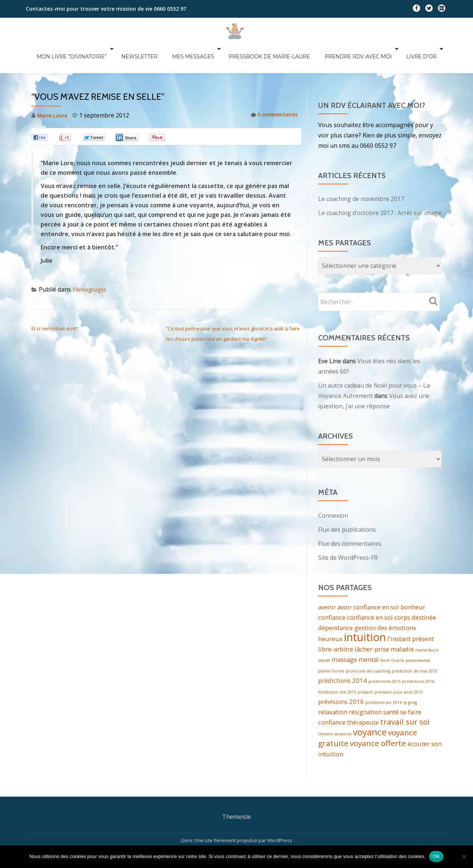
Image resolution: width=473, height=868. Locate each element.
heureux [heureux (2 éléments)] (330, 610)
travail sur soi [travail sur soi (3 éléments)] (405, 698)
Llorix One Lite (197, 818)
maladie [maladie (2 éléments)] (402, 621)
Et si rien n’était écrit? (55, 299)
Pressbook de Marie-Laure (281, 57)
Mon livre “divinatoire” (88, 57)
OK (436, 856)
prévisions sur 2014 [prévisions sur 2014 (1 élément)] (384, 677)
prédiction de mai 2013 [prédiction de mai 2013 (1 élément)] (414, 644)
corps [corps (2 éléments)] (402, 588)
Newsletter (154, 57)
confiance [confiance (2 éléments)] (332, 588)
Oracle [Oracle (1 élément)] (398, 633)
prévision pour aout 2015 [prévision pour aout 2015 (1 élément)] (399, 666)
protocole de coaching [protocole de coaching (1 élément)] (368, 644)
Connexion (333, 486)
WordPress (280, 818)
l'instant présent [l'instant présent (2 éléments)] (411, 610)
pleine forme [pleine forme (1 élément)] (331, 644)
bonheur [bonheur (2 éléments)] (413, 577)
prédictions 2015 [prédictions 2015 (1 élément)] (384, 655)
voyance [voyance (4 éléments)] (370, 709)
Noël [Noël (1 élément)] (385, 633)
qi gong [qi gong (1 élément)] (410, 677)
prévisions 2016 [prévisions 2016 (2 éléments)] (341, 676)
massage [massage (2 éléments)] (344, 632)
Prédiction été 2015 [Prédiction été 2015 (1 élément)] (337, 666)
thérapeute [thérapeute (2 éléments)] (363, 698)
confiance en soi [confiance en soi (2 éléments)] (370, 588)
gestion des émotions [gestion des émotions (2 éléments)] (385, 598)
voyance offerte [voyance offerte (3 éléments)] (378, 721)
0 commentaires (271, 86)
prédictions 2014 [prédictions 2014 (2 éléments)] (343, 654)
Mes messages (207, 57)
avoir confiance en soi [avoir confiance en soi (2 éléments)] (368, 577)
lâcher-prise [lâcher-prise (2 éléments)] (372, 621)
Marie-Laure (55, 86)
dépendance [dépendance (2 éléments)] (336, 598)
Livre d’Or (431, 57)
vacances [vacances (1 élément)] (343, 711)
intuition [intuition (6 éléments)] (365, 609)
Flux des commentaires (350, 514)
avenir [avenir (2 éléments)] (327, 577)
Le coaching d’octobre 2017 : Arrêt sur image (380, 183)
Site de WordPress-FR (348, 528)
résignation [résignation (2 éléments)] (365, 687)
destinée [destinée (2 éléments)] (424, 588)
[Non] (464, 857)
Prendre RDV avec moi (369, 57)
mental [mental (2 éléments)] (369, 632)
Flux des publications (347, 500)
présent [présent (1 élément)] (365, 666)
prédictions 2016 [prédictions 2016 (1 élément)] (418, 655)
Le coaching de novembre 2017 (361, 169)
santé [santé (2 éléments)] (391, 687)
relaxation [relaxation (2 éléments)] (333, 687)
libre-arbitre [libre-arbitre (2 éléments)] (336, 621)
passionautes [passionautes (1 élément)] (418, 633)
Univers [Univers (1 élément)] (325, 711)
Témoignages (92, 260)
